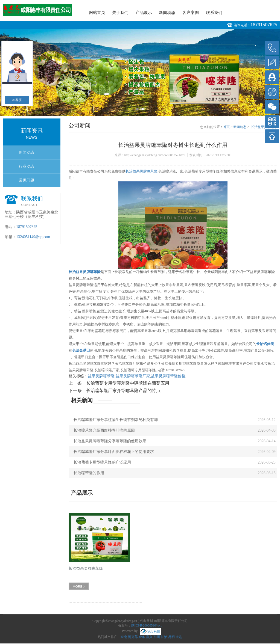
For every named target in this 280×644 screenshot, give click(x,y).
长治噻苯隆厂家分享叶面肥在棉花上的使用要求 (114, 452)
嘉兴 (149, 637)
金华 (142, 637)
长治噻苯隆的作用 (89, 473)
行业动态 (27, 166)
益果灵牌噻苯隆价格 (168, 376)
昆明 (171, 637)
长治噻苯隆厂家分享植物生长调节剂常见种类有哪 (116, 420)
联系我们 (214, 13)
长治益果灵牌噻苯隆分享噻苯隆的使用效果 (110, 441)
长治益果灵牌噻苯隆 (142, 171)
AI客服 (17, 100)
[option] (140, 72)
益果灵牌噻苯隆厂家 (133, 376)
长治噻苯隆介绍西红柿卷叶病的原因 (104, 430)
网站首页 (97, 13)
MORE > (79, 587)
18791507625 (264, 25)
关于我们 (120, 13)
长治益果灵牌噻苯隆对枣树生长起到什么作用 (264, 127)
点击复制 (146, 621)
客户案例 (191, 13)
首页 (226, 127)
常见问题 (27, 180)
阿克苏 (133, 637)
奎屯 (124, 637)
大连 (179, 637)
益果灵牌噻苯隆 (101, 376)
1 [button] (137, 109)
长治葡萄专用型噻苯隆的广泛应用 (102, 462)
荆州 (157, 637)
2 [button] (143, 109)
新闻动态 (167, 13)
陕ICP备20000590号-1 (147, 625)
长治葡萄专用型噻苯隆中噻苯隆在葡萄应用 (128, 383)
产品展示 (144, 13)
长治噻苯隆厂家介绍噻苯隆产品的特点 (123, 391)
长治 (164, 637)
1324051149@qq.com (33, 237)
